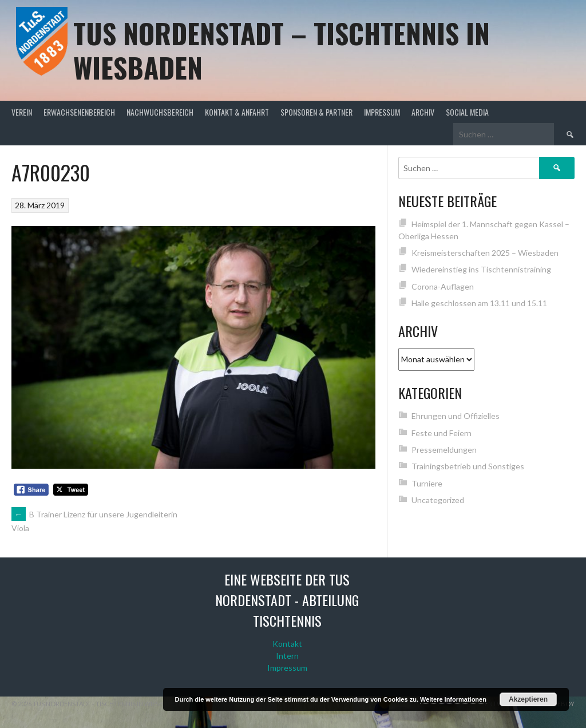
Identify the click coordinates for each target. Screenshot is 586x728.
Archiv (423, 112)
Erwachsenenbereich (79, 112)
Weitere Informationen (453, 699)
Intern (287, 656)
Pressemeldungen (444, 450)
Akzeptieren (528, 699)
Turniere (427, 483)
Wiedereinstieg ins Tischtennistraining (481, 269)
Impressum (382, 112)
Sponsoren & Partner (316, 112)
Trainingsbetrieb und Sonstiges (468, 466)
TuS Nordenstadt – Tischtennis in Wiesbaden (282, 50)
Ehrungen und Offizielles (456, 416)
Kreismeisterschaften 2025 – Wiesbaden (485, 253)
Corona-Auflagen (443, 286)
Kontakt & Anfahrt (237, 112)
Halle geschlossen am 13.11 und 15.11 (479, 303)
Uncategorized (438, 500)
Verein (22, 112)
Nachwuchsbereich (160, 112)
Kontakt (287, 644)
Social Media (467, 112)
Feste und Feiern (442, 433)
